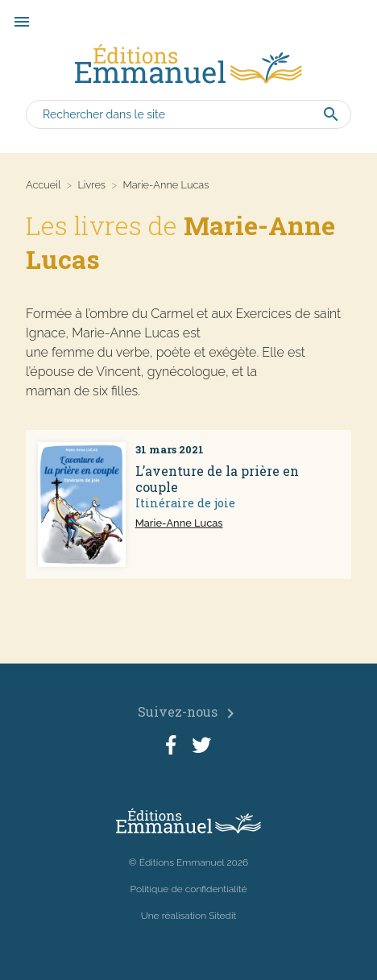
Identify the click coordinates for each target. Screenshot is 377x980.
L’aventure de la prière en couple (217, 479)
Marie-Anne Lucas (179, 523)
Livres (91, 185)
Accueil (43, 185)
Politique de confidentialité (189, 889)
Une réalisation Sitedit (189, 916)
